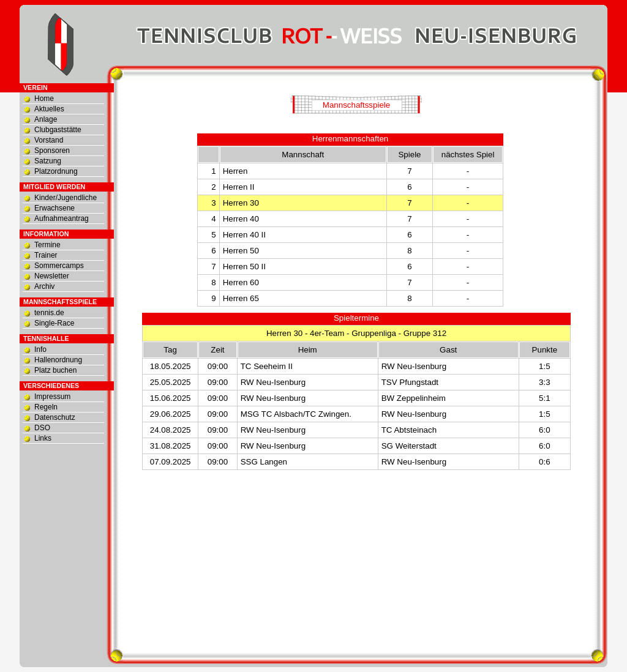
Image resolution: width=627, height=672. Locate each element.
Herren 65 (241, 298)
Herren (235, 171)
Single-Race (54, 323)
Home (44, 99)
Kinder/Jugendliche (66, 198)
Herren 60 (241, 282)
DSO (42, 428)
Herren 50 (241, 251)
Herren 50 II (244, 267)
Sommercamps (59, 266)
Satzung (48, 161)
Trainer (46, 255)
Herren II (239, 187)
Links (43, 438)
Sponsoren (52, 151)
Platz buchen (55, 370)
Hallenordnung (58, 360)
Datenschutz (55, 417)
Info (40, 349)
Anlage (46, 119)
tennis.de (49, 313)
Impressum (52, 397)
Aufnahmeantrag (62, 218)
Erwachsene (54, 208)
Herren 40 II (244, 235)
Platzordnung (56, 171)
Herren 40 (241, 219)
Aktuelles (49, 109)
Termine (47, 245)
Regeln (46, 407)
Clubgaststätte (58, 130)
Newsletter (52, 276)
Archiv (44, 286)
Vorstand (49, 140)
